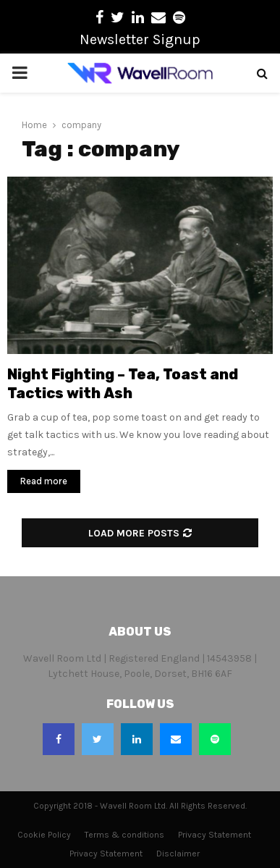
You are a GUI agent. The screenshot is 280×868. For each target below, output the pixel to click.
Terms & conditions (124, 835)
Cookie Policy (44, 835)
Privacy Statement (215, 835)
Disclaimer (178, 854)
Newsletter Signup (140, 39)
